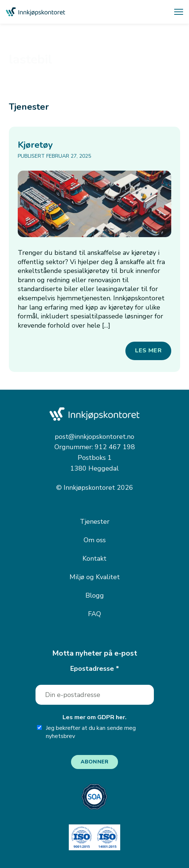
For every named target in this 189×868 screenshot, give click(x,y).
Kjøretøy (35, 145)
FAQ (94, 614)
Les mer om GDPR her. (94, 717)
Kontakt (94, 558)
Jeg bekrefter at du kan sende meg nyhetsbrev (86, 732)
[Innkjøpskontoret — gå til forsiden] (36, 12)
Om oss (95, 540)
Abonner (95, 762)
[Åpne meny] (179, 12)
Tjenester (95, 522)
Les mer (148, 351)
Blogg (95, 595)
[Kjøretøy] (94, 204)
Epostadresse (95, 669)
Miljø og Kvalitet (95, 577)
